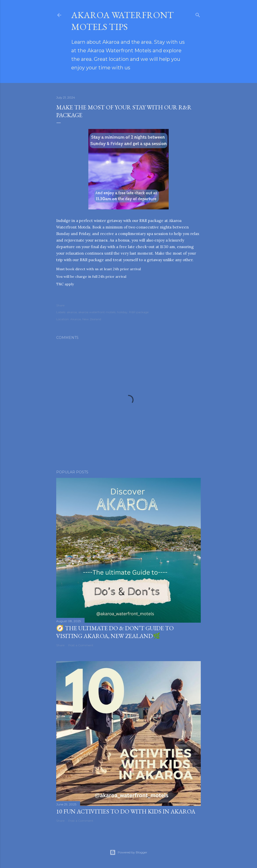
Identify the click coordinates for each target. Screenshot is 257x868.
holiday (122, 312)
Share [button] (60, 305)
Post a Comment (81, 645)
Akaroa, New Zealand (86, 319)
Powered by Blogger (128, 852)
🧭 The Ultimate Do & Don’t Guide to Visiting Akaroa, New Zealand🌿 (115, 632)
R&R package (139, 312)
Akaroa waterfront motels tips (122, 21)
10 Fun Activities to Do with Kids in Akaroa (126, 811)
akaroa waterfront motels (97, 312)
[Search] (198, 14)
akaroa (72, 312)
